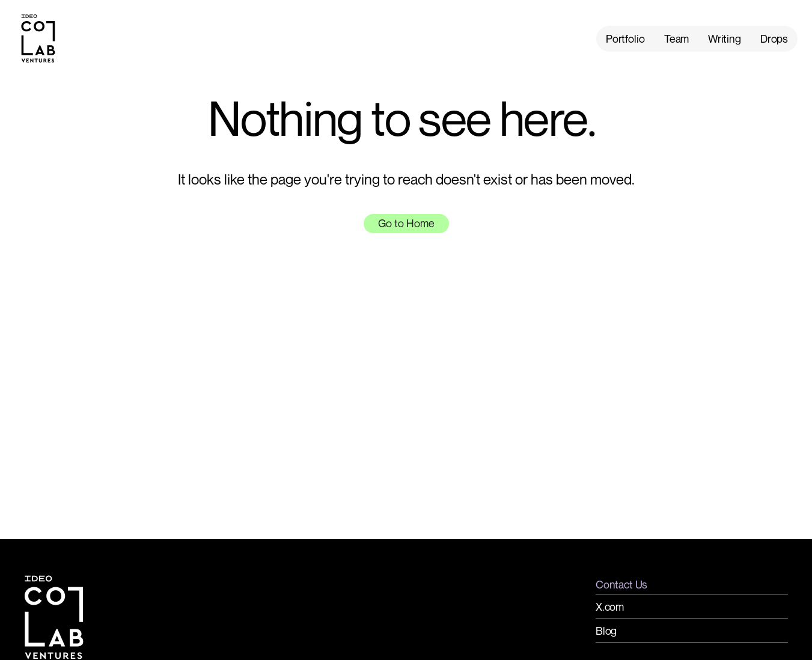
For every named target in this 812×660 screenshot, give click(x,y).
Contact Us (621, 584)
